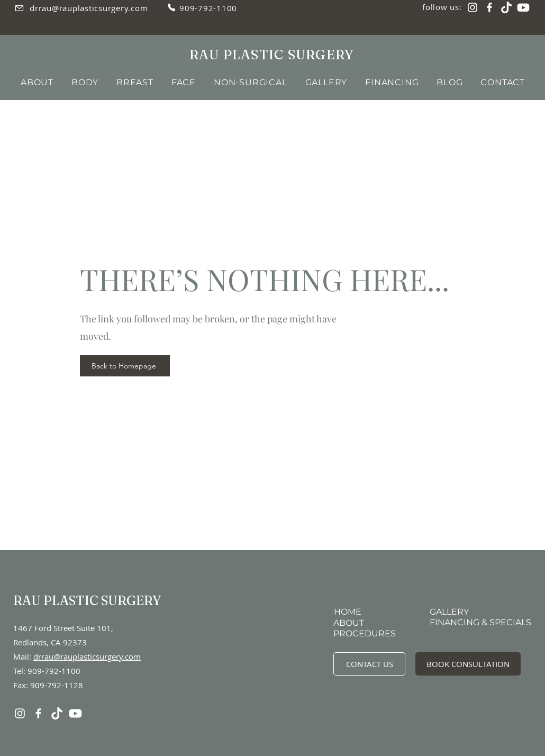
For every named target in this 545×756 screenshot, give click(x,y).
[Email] (19, 8)
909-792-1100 (54, 671)
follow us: (442, 7)
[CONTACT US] (369, 664)
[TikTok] (506, 7)
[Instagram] (473, 7)
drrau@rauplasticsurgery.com (87, 656)
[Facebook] (489, 7)
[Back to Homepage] (125, 366)
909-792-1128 (57, 685)
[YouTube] (523, 7)
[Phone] (171, 7)
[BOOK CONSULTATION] (468, 664)
